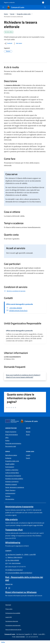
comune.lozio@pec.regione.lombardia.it (19, 573)
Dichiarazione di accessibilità (13, 613)
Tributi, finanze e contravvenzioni (10, 492)
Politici (7, 441)
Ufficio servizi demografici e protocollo (20, 304)
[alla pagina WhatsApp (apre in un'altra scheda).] (9, 588)
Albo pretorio (11, 519)
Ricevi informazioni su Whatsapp (21, 592)
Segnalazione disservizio (12, 621)
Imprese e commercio (12, 482)
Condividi (8, 43)
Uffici (7, 438)
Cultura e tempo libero (12, 473)
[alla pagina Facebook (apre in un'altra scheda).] (6, 588)
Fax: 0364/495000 (12, 560)
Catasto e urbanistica (12, 470)
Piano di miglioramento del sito (13, 630)
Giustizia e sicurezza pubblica (14, 479)
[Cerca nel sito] (45, 7)
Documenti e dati (11, 446)
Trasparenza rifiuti (14, 530)
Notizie (28, 432)
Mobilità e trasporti (11, 484)
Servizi (12, 14)
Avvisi (28, 435)
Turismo (8, 496)
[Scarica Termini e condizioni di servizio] (15, 291)
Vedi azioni (18, 43)
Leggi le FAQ (9, 617)
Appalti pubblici (10, 464)
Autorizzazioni (10, 467)
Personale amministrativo (13, 443)
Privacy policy (9, 609)
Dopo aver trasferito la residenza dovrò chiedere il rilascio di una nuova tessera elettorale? (23, 376)
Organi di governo (11, 432)
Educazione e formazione (13, 476)
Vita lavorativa (10, 499)
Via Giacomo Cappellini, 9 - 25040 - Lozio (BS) (25, 554)
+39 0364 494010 (16, 308)
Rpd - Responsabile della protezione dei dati (24, 579)
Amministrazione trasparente (19, 507)
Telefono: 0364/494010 (14, 557)
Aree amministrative (12, 435)
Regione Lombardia (9, 2)
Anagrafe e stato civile (24, 14)
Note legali (8, 605)
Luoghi (28, 455)
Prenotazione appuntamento (13, 625)
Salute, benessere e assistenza (15, 487)
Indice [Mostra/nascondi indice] (3, 642)
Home (6, 14)
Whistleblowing (13, 542)
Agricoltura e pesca (11, 455)
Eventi (28, 458)
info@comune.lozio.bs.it (18, 311)
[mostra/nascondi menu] (3, 7)
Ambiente (8, 458)
